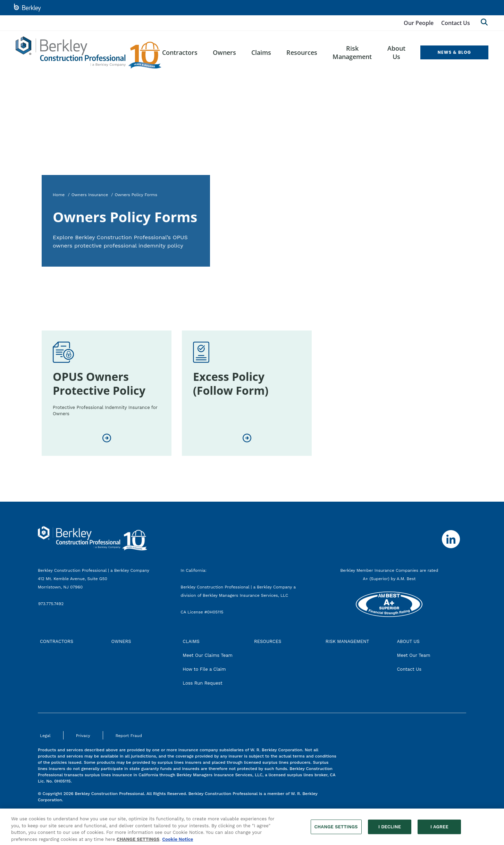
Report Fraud (129, 736)
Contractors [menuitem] (180, 52)
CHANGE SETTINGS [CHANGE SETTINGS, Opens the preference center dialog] (336, 829)
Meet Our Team (413, 655)
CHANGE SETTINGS (138, 842)
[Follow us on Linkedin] (451, 539)
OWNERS (121, 641)
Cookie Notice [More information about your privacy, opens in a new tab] (178, 842)
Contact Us (456, 23)
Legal (45, 736)
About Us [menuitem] (396, 52)
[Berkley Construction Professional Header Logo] (89, 53)
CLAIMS (191, 641)
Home (59, 195)
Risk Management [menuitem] (352, 52)
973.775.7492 (52, 604)
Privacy (83, 736)
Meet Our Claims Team (208, 655)
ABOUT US (408, 641)
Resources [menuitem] (302, 52)
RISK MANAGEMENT (347, 641)
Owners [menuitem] (224, 52)
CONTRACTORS (57, 641)
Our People (419, 23)
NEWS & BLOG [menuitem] (455, 52)
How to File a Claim (204, 669)
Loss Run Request (202, 683)
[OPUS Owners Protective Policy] (107, 438)
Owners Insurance (90, 195)
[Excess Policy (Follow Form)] (247, 438)
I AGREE (439, 829)
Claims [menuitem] (261, 52)
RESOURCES (268, 641)
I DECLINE (390, 829)
